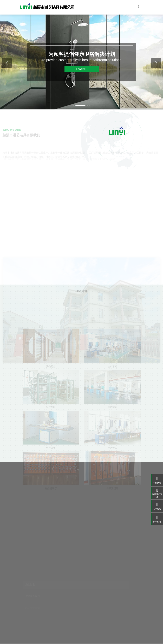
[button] (73, 106)
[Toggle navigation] (138, 7)
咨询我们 (81, 69)
